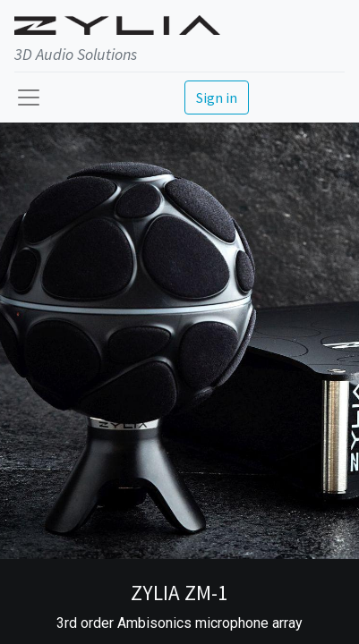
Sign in (217, 97)
